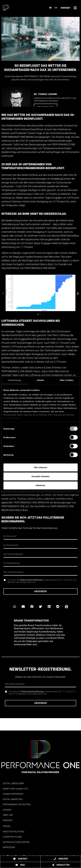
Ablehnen (40, 485)
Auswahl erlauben (40, 476)
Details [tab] (41, 380)
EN (56, 8)
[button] (3, 293)
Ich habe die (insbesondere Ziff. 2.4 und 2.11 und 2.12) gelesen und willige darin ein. (42, 693)
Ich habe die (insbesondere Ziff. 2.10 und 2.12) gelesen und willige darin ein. (42, 581)
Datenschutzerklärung (31, 580)
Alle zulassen (40, 467)
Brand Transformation (31, 621)
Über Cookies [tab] (67, 380)
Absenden (40, 591)
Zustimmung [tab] (14, 380)
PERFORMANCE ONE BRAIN (17, 137)
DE (50, 8)
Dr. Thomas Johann (45, 94)
